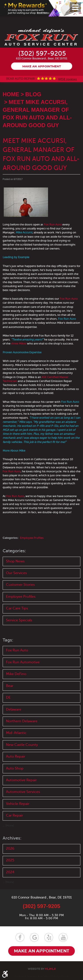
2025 (10, 860)
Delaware (14, 709)
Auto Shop (15, 768)
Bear (10, 686)
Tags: (8, 640)
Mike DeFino (16, 674)
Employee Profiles (32, 538)
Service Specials (19, 620)
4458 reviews (67, 79)
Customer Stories (20, 585)
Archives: (12, 838)
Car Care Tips (17, 608)
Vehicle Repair (18, 804)
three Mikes (19, 343)
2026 (10, 849)
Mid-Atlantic (16, 733)
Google (34, 937)
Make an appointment (42, 67)
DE (8, 698)
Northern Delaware (22, 721)
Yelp (49, 937)
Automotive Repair (21, 780)
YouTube (63, 937)
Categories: (14, 551)
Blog (33, 94)
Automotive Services (23, 792)
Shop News (15, 561)
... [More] (8, 826)
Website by (42, 969)
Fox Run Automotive (23, 662)
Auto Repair (16, 757)
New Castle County (22, 745)
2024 (10, 872)
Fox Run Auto (53, 224)
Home (11, 94)
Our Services (16, 573)
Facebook (20, 937)
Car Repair (14, 815)
